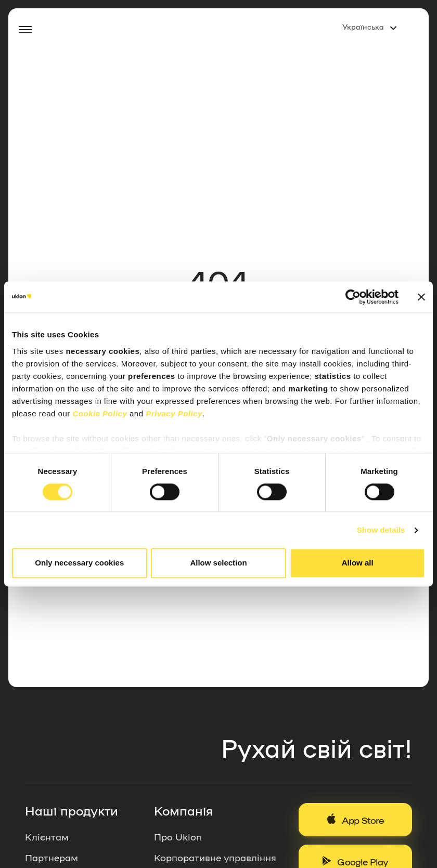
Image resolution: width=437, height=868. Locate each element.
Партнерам (52, 857)
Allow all (358, 563)
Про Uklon (178, 836)
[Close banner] (421, 297)
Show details (381, 530)
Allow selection (218, 563)
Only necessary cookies (79, 563)
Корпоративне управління (215, 857)
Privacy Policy (174, 413)
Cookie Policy (100, 413)
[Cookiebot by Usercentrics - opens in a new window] (353, 297)
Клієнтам (47, 836)
